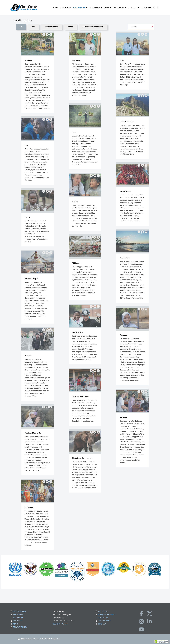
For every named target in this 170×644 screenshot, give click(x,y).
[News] (111, 8)
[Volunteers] (102, 8)
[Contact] (139, 8)
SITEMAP (102, 624)
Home (55, 8)
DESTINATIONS (20, 612)
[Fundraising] (126, 8)
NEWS (16, 624)
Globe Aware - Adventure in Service (43, 639)
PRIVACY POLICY (20, 627)
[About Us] (70, 8)
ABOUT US (103, 612)
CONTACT (18, 621)
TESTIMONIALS (105, 621)
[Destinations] (87, 8)
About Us (65, 8)
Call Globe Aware (60, 624)
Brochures (146, 8)
